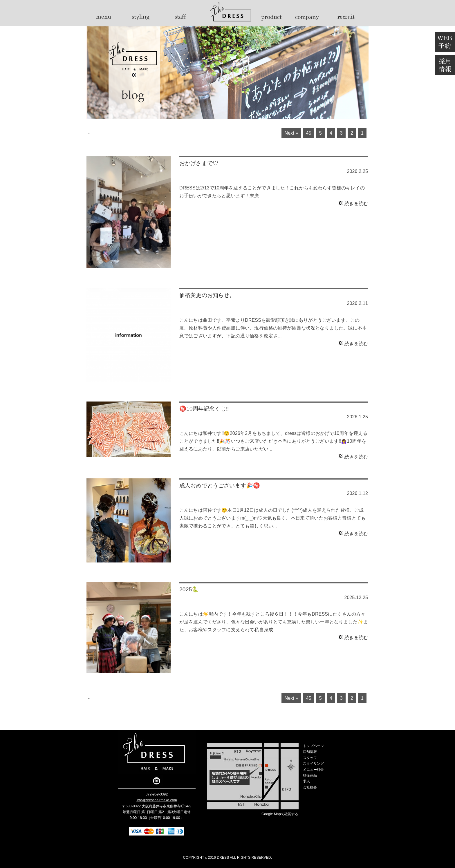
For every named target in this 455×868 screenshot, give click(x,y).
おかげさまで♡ (199, 163)
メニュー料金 (314, 770)
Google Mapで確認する (280, 814)
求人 (306, 781)
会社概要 (310, 787)
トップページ (314, 746)
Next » (291, 133)
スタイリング (314, 764)
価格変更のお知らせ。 (207, 295)
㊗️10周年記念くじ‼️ (204, 409)
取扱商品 (310, 775)
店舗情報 (310, 752)
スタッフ (310, 758)
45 (309, 133)
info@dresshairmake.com (157, 800)
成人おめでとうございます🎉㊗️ (220, 485)
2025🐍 (189, 589)
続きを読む (356, 204)
